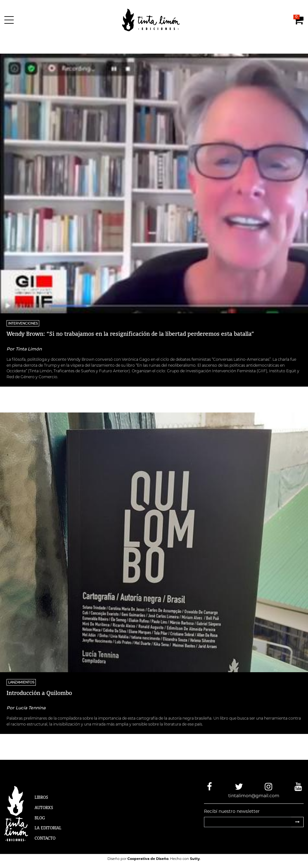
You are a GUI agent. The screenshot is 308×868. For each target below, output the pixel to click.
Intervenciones (23, 323)
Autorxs (44, 808)
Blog (40, 818)
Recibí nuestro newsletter (232, 811)
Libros (41, 797)
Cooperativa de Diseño (148, 859)
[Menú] (10, 20)
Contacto (45, 838)
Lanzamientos (21, 682)
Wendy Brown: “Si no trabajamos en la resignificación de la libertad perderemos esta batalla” (130, 334)
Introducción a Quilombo (39, 693)
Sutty (195, 859)
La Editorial (48, 828)
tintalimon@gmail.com (254, 796)
